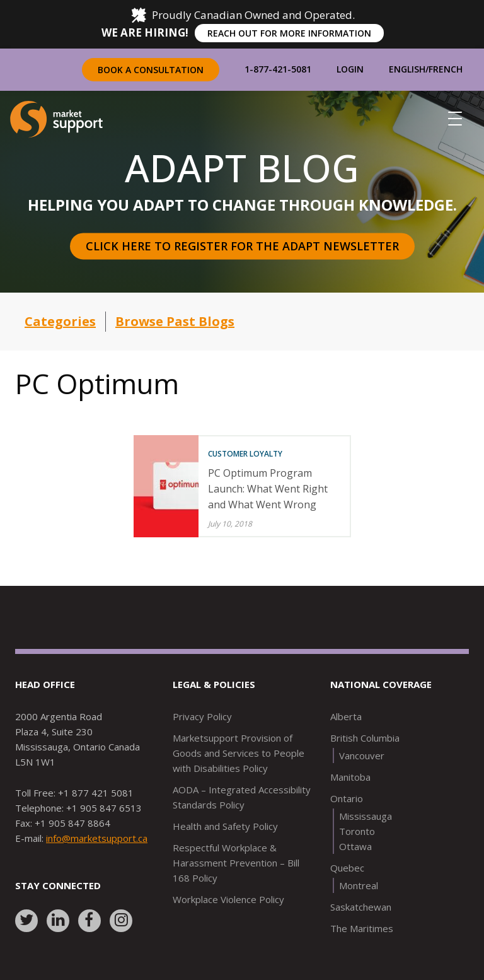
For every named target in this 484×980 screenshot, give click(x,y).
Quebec (347, 868)
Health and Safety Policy (225, 826)
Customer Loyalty (245, 454)
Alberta (346, 716)
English (407, 69)
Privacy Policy (202, 716)
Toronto (357, 831)
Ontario (347, 798)
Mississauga (366, 816)
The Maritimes (362, 928)
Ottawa (355, 846)
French (446, 69)
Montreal (359, 885)
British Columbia (365, 738)
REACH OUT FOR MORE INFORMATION (289, 33)
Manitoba (350, 777)
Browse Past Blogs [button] (175, 321)
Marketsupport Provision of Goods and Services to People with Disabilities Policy (239, 753)
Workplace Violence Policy (228, 899)
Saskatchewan (361, 907)
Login (350, 69)
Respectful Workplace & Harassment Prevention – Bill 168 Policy (236, 863)
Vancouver (362, 755)
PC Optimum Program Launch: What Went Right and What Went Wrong (268, 489)
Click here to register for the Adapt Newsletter (242, 246)
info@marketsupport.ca (97, 838)
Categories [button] (60, 321)
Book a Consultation (151, 70)
